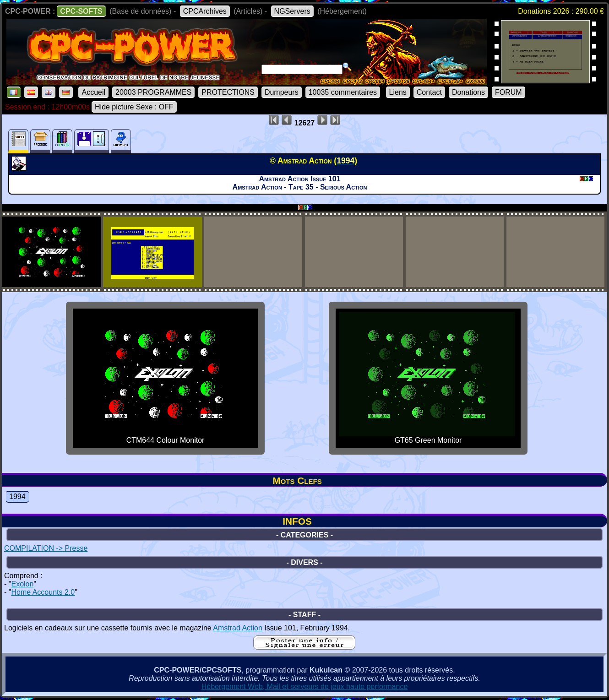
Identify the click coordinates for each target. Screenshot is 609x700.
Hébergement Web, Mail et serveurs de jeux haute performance (305, 686)
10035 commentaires (343, 92)
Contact (429, 92)
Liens (398, 92)
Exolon (22, 584)
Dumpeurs (282, 92)
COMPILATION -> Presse (46, 548)
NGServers (292, 11)
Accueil (93, 92)
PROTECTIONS (228, 92)
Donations (468, 92)
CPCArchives (205, 11)
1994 (17, 497)
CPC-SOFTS (81, 11)
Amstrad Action (238, 628)
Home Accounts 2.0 (43, 592)
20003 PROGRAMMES (153, 92)
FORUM (508, 92)
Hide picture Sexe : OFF (134, 107)
